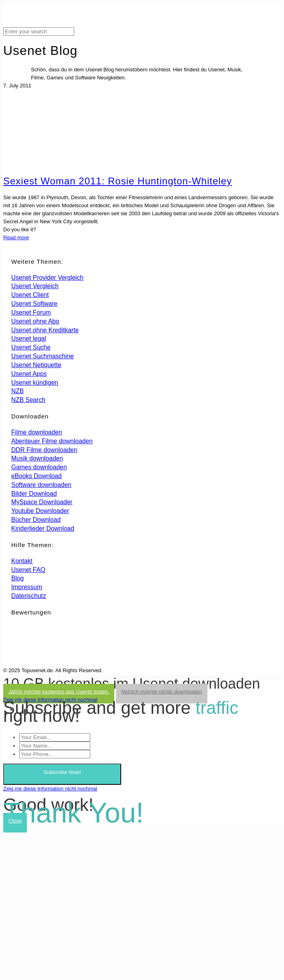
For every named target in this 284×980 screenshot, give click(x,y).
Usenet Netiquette (36, 365)
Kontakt (22, 561)
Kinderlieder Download (43, 528)
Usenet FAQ (28, 570)
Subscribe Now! (62, 772)
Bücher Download (36, 520)
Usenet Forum (31, 312)
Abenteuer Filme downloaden (52, 441)
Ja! (59, 692)
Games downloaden (39, 467)
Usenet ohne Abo (35, 321)
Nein (162, 692)
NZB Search (28, 400)
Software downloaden (41, 485)
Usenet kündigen (35, 383)
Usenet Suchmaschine (43, 356)
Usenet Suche (31, 347)
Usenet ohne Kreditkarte (45, 330)
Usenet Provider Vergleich (47, 278)
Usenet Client (30, 295)
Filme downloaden (37, 432)
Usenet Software (34, 304)
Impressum (27, 587)
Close (15, 821)
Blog (17, 578)
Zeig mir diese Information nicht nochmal (50, 700)
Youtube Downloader (40, 511)
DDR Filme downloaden (44, 450)
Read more (16, 237)
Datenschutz (29, 596)
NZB (17, 391)
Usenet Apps (29, 374)
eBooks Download (37, 476)
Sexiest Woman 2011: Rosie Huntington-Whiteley (118, 181)
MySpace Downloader (42, 502)
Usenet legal (29, 338)
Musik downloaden (37, 458)
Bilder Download (34, 494)
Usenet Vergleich (35, 286)
